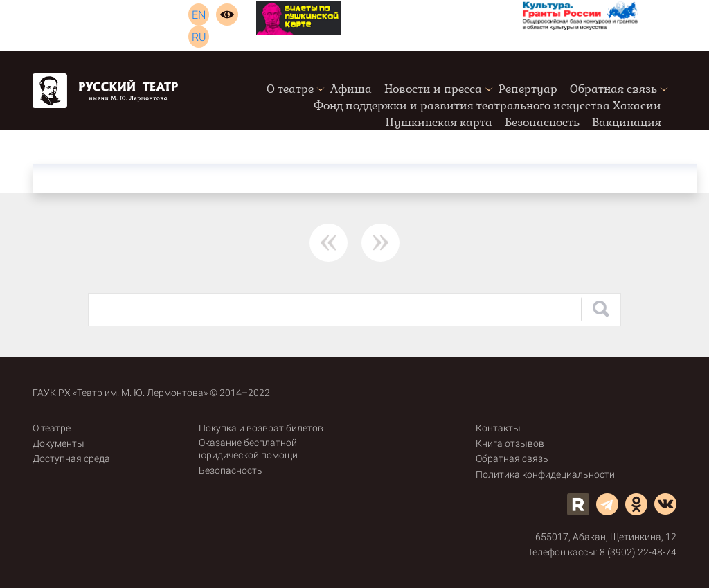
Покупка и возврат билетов (261, 428)
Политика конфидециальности (545, 474)
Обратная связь (613, 89)
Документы (59, 443)
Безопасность (542, 122)
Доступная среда (71, 458)
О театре (290, 89)
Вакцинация (627, 122)
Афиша (351, 89)
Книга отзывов (510, 443)
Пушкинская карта (439, 122)
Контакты (498, 428)
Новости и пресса (433, 89)
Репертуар (528, 89)
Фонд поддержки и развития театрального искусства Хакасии (487, 106)
